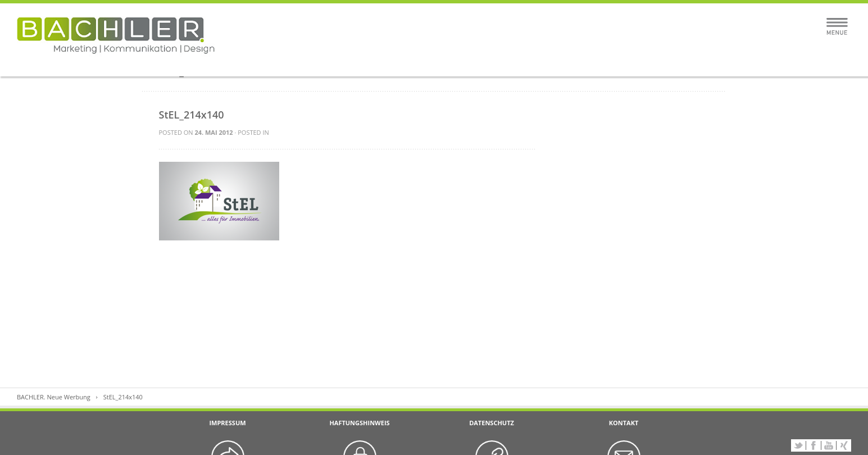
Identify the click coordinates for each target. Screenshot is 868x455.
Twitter (798, 445)
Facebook (814, 445)
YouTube (829, 445)
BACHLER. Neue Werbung (54, 397)
